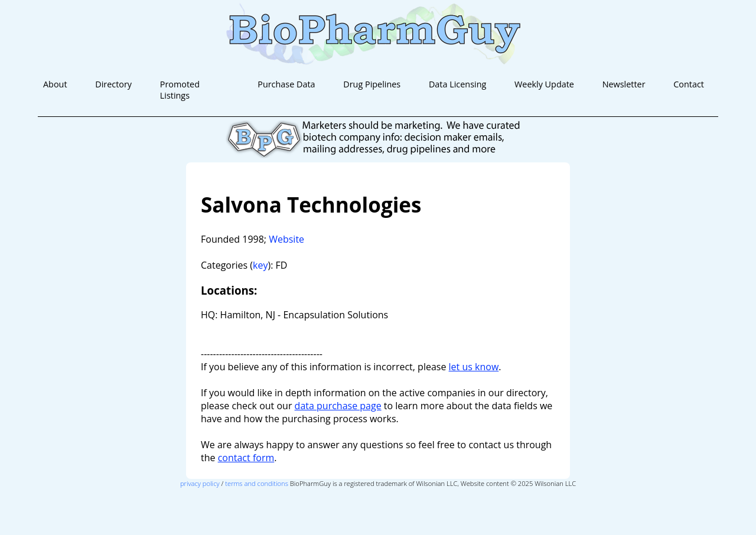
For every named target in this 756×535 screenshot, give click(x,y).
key (260, 265)
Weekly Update (544, 84)
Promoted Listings (180, 90)
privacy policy (200, 483)
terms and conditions (257, 483)
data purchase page (338, 406)
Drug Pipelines (372, 84)
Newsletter (624, 84)
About (55, 84)
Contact (689, 84)
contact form (246, 458)
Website (286, 239)
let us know (474, 367)
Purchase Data (286, 84)
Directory (113, 84)
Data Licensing (457, 84)
